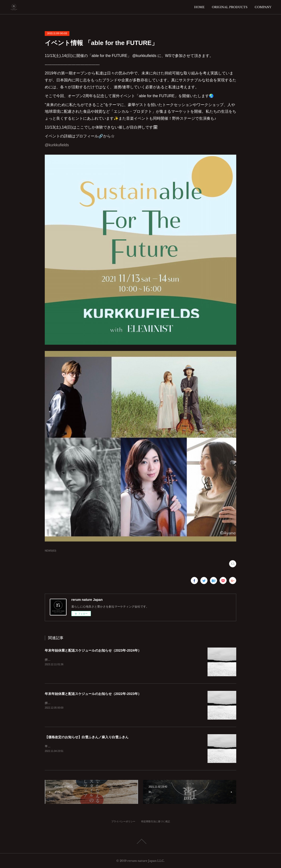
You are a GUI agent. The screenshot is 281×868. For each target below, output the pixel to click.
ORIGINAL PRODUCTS (230, 7)
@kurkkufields (57, 145)
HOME (199, 7)
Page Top (140, 841)
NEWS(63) (51, 551)
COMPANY (263, 7)
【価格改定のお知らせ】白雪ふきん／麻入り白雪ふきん (87, 737)
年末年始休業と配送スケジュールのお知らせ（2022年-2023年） (93, 694)
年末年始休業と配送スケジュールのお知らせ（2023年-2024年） (93, 650)
